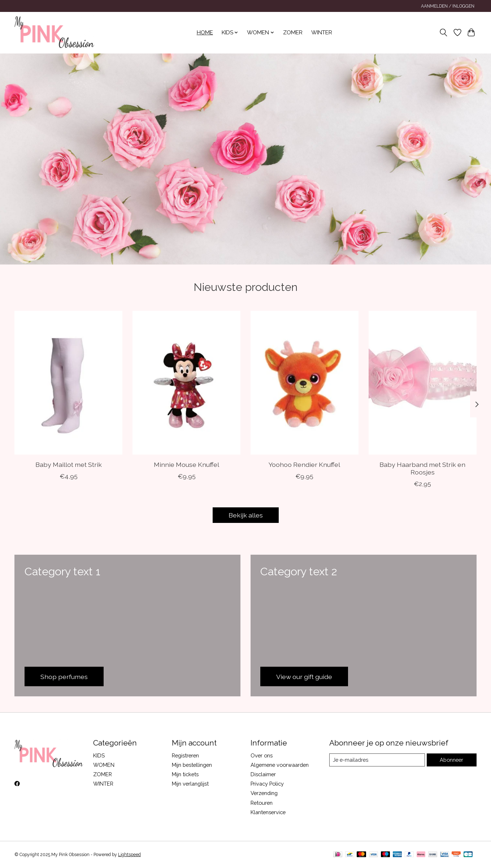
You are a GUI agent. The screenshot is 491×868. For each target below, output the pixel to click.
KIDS (99, 755)
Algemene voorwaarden (280, 765)
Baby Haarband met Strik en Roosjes (422, 468)
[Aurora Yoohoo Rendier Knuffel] (305, 383)
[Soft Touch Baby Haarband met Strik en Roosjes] (423, 383)
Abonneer (451, 760)
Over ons (262, 755)
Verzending (264, 793)
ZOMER (293, 33)
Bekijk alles (246, 515)
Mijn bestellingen (192, 765)
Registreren (185, 755)
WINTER (322, 33)
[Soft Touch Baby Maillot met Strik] (68, 383)
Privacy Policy (267, 784)
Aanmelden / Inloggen (448, 6)
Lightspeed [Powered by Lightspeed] (129, 855)
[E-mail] (377, 760)
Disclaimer (263, 774)
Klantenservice (268, 812)
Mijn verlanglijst (190, 784)
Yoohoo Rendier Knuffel (304, 465)
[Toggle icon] (444, 33)
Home (205, 33)
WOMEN (104, 765)
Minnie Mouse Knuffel (186, 465)
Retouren (262, 803)
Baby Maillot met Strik (69, 465)
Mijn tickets (185, 774)
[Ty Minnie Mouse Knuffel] (186, 383)
